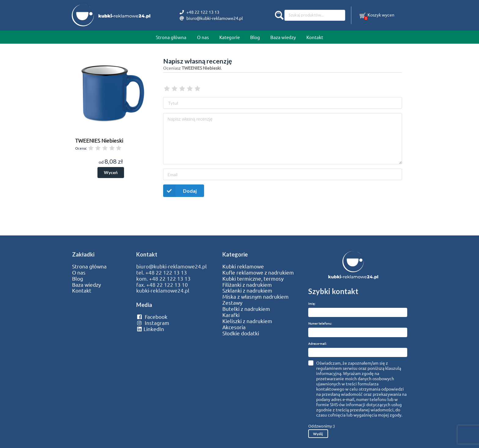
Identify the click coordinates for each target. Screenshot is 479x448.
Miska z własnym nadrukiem (256, 297)
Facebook (152, 317)
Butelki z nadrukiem (246, 309)
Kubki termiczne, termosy (253, 279)
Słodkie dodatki (241, 333)
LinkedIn (150, 329)
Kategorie (230, 37)
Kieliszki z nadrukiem (247, 321)
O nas (203, 37)
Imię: (312, 303)
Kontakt (315, 37)
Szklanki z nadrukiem (247, 290)
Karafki (231, 315)
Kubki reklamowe (243, 266)
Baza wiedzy (283, 37)
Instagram (153, 323)
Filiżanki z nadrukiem (247, 285)
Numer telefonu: (320, 323)
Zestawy (232, 303)
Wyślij (318, 434)
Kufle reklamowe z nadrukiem (258, 272)
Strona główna (171, 37)
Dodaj (180, 191)
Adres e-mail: (317, 343)
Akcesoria (234, 327)
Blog (255, 37)
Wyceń (111, 172)
